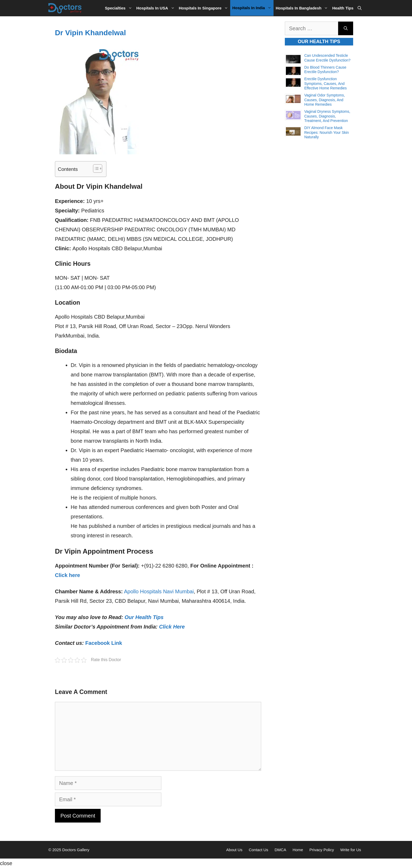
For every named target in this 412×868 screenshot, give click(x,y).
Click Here (172, 627)
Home (298, 850)
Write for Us (351, 850)
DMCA (280, 850)
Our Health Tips (144, 617)
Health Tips (343, 8)
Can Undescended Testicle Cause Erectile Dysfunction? (327, 58)
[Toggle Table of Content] (95, 169)
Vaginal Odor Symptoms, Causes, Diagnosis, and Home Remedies (325, 100)
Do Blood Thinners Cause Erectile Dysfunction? (325, 70)
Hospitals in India (253, 8)
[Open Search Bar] (360, 8)
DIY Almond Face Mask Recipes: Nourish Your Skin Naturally (327, 132)
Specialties (119, 8)
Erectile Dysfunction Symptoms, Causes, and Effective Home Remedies (326, 83)
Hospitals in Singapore (205, 8)
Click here (68, 575)
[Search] (346, 28)
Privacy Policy (322, 850)
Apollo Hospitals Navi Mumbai (159, 591)
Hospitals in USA (157, 8)
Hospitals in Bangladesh (303, 8)
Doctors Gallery (75, 850)
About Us (234, 850)
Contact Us (259, 850)
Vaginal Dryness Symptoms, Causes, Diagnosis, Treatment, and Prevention (327, 116)
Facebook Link (104, 643)
